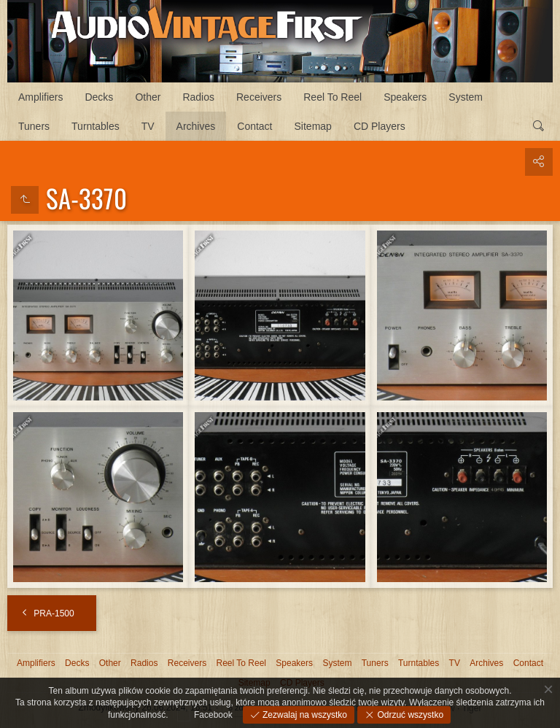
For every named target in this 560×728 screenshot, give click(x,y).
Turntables (96, 126)
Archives (196, 126)
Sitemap (313, 126)
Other (148, 97)
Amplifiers (40, 97)
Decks (99, 97)
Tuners (34, 126)
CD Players (380, 126)
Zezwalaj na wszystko (304, 715)
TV (148, 126)
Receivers (259, 97)
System (466, 97)
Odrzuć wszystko (409, 715)
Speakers (405, 97)
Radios (198, 97)
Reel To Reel (332, 97)
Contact (254, 126)
